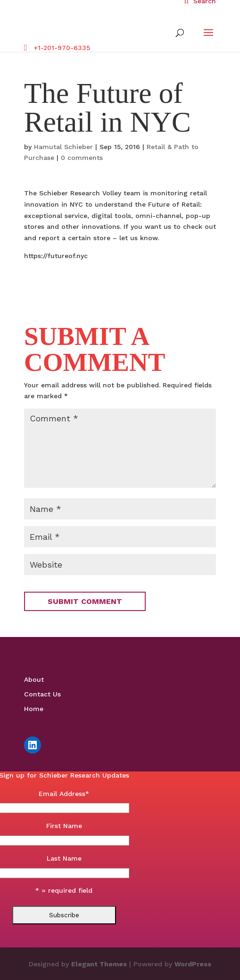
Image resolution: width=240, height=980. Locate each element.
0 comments (82, 158)
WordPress (193, 964)
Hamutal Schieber (63, 147)
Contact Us (42, 694)
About (34, 679)
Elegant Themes (99, 964)
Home (34, 709)
